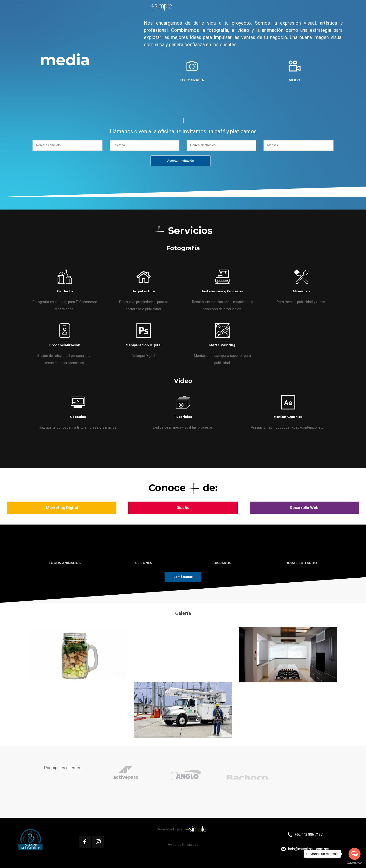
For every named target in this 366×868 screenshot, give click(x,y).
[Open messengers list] (355, 854)
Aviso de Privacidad (183, 845)
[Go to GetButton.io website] (355, 863)
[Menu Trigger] (21, 6)
